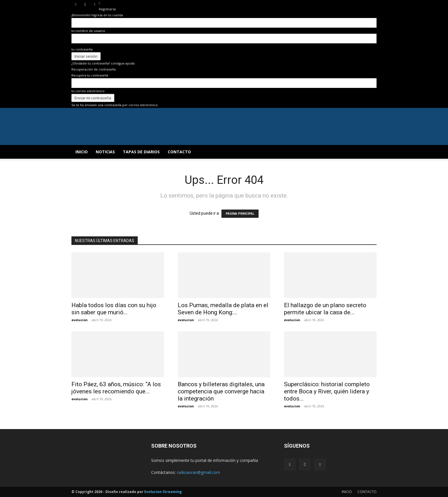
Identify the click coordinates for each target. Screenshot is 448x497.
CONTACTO (179, 152)
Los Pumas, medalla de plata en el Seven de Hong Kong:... (223, 309)
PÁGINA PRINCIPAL (240, 214)
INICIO (82, 152)
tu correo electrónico (88, 91)
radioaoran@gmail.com (198, 472)
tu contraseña (82, 49)
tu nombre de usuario (88, 31)
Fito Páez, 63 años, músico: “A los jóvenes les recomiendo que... (116, 388)
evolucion (80, 320)
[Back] (99, 3)
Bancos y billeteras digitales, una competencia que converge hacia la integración (221, 391)
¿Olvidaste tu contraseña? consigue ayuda (103, 63)
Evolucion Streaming (163, 492)
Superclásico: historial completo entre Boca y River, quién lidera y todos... (327, 391)
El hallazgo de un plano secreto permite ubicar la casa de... (325, 309)
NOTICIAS (105, 152)
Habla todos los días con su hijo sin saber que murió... (114, 309)
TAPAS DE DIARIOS (141, 152)
